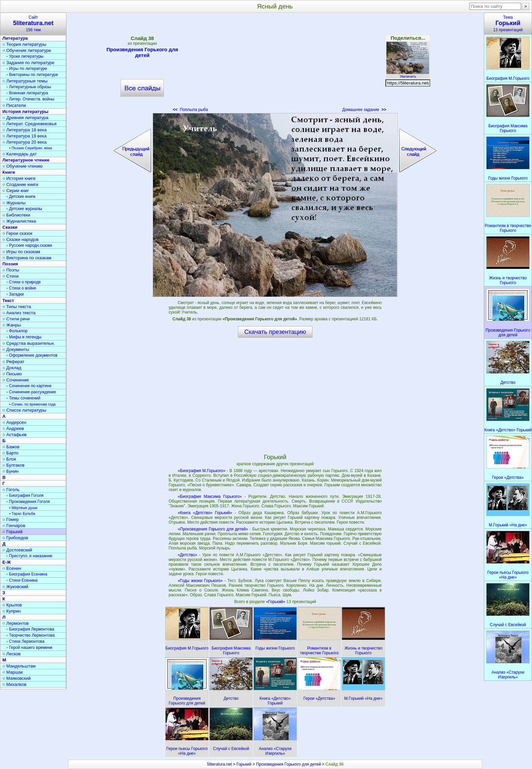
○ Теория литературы (24, 44)
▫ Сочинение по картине (29, 386)
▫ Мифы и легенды (24, 337)
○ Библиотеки (16, 215)
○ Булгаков (13, 465)
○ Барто (10, 453)
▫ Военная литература (27, 93)
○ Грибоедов (15, 538)
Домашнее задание (364, 110)
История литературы (25, 111)
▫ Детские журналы (24, 209)
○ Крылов (12, 605)
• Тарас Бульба (22, 513)
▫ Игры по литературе (27, 69)
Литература (15, 38)
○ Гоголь (11, 490)
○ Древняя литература (25, 118)
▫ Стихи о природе (24, 282)
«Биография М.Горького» (202, 471)
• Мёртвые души (23, 508)
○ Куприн (12, 611)
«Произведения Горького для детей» (213, 529)
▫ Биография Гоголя (25, 495)
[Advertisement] (275, 64)
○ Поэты (11, 270)
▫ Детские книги (21, 196)
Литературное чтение (26, 160)
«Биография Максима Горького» (210, 496)
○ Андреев (13, 428)
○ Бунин (11, 471)
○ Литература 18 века (24, 130)
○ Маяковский (16, 678)
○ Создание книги (20, 184)
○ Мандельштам (19, 666)
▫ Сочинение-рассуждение (31, 392)
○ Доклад (12, 368)
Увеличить (408, 75)
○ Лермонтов (16, 623)
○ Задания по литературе (28, 63)
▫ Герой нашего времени (29, 648)
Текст (8, 301)
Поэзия (10, 264)
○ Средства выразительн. (28, 343)
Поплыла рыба (190, 110)
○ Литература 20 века (24, 142)
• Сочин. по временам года (32, 404)
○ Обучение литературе (27, 50)
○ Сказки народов (21, 239)
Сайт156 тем (33, 24)
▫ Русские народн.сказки (29, 245)
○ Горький (12, 532)
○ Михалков (14, 684)
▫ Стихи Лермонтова (25, 641)
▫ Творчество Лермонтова (31, 635)
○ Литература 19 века (24, 136)
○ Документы (16, 349)
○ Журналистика (19, 221)
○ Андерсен (14, 422)
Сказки (10, 227)
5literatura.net (219, 764)
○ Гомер (11, 519)
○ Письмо (12, 374)
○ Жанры (12, 325)
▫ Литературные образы (29, 87)
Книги (9, 172)
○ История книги (19, 178)
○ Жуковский (15, 587)
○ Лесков (12, 654)
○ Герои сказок (17, 233)
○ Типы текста (17, 307)
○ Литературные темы (25, 81)
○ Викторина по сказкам (27, 258)
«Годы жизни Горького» (200, 581)
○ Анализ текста (19, 313)
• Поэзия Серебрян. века (31, 148)
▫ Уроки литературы (25, 56)
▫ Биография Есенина (27, 574)
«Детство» (188, 555)
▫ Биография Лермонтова (30, 629)
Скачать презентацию (275, 332)
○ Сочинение (16, 380)
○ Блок (9, 459)
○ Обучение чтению (23, 166)
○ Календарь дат (20, 154)
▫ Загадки (15, 294)
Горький (244, 764)
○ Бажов (11, 447)
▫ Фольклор (17, 331)
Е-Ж (7, 562)
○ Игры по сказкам (21, 252)
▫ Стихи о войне (21, 288)
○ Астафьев (14, 435)
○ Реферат (13, 362)
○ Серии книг (16, 191)
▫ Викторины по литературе (32, 75)
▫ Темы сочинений (23, 398)
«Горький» (276, 602)
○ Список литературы (24, 410)
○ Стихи (11, 276)
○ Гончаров (14, 526)
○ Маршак (13, 672)
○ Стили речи (16, 319)
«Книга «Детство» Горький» (205, 513)
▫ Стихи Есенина (22, 580)
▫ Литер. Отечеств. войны (30, 99)
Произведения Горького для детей (142, 52)
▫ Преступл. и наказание (29, 556)
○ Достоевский (17, 550)
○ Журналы (14, 203)
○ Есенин (12, 568)
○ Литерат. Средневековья (30, 124)
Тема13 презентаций (508, 24)
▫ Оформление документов (32, 355)
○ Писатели (14, 105)
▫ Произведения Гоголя (28, 502)
